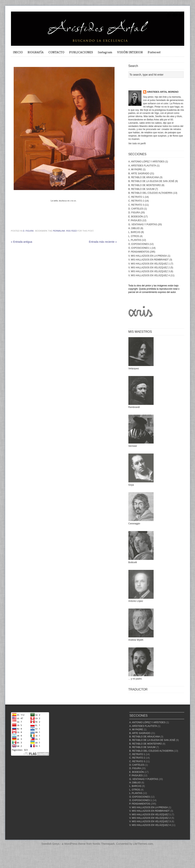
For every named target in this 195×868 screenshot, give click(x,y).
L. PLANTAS (135, 240)
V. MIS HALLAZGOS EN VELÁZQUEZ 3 (149, 271)
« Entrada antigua (22, 242)
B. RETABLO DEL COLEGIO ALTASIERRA (151, 193)
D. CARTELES (136, 209)
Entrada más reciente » (103, 242)
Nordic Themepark (104, 844)
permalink (59, 231)
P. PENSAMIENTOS (139, 252)
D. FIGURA (28, 231)
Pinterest (154, 52)
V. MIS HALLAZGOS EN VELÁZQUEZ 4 (149, 275)
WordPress (71, 844)
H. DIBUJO (134, 228)
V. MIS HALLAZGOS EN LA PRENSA (148, 256)
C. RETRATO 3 (136, 205)
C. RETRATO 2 (136, 201)
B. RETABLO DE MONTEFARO (145, 185)
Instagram (105, 52)
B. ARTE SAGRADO (139, 173)
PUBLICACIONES (81, 52)
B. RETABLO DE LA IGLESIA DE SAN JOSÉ (151, 181)
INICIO (18, 52)
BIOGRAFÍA (36, 52)
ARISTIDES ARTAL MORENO (163, 92)
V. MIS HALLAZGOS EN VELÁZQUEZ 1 (149, 264)
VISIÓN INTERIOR (130, 52)
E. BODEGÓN (136, 217)
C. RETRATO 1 (136, 197)
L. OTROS (134, 236)
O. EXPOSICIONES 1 (140, 248)
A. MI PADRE (135, 169)
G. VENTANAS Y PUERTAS (143, 224)
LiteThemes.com (143, 844)
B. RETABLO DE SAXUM (141, 189)
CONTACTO (56, 52)
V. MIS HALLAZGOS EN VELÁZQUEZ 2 (149, 268)
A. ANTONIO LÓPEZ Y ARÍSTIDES (146, 162)
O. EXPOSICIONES (139, 244)
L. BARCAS (134, 232)
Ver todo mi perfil (137, 143)
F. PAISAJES (135, 220)
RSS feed (72, 231)
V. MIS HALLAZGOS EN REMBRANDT (149, 260)
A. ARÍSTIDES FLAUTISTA (142, 166)
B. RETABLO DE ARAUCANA (144, 177)
